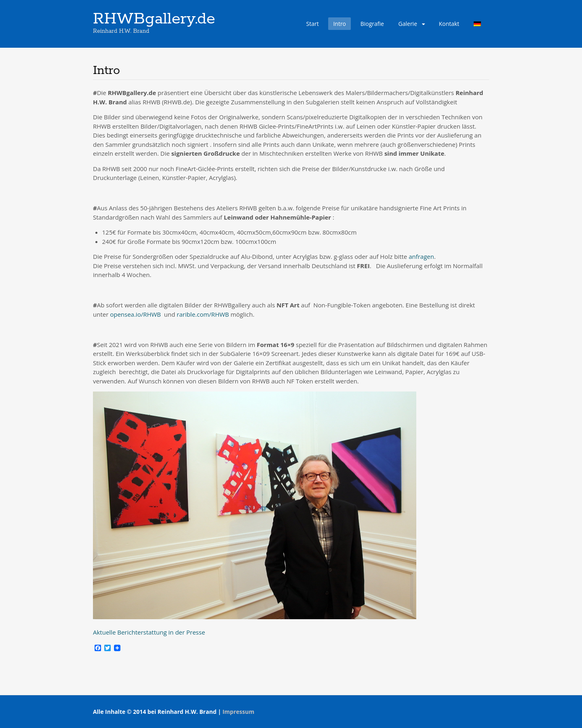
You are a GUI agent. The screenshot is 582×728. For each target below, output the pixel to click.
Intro (339, 24)
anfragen (421, 256)
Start (313, 24)
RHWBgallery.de (154, 19)
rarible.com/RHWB (203, 314)
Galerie (408, 24)
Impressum (238, 712)
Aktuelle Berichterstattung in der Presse (149, 632)
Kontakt (449, 24)
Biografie (372, 24)
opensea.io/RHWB (135, 314)
